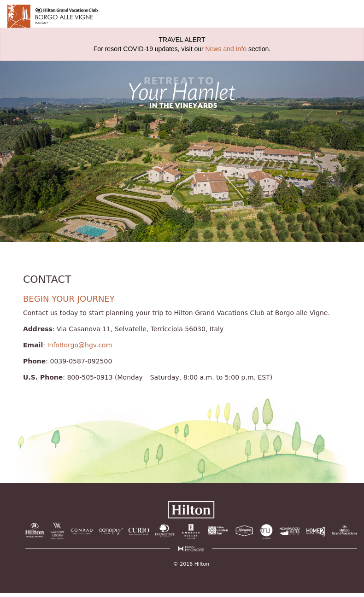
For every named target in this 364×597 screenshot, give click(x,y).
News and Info (226, 49)
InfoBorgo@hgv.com (79, 345)
